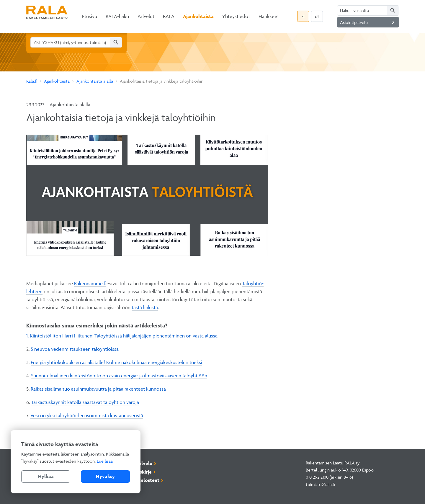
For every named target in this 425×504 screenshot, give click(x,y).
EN (317, 16)
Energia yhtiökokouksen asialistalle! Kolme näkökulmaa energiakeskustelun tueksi (116, 362)
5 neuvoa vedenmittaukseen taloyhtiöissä (75, 349)
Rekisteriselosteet (139, 480)
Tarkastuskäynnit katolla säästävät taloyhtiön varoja (85, 402)
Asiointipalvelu (368, 22)
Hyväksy (105, 476)
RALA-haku (117, 16)
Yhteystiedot (236, 16)
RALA (169, 16)
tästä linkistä (145, 307)
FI (303, 16)
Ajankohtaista (198, 16)
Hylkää (46, 476)
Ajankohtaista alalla (95, 81)
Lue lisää (105, 461)
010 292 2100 (317, 477)
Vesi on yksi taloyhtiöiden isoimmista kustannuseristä (87, 415)
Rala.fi (32, 81)
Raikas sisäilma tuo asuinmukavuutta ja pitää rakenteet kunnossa (98, 389)
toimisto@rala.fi (320, 484)
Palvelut (146, 16)
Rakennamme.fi (90, 283)
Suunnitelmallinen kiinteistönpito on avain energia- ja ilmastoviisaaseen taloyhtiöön (119, 376)
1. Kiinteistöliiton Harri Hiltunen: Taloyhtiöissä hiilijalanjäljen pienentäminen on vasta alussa (122, 336)
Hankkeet (269, 16)
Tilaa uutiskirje (135, 472)
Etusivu (90, 16)
